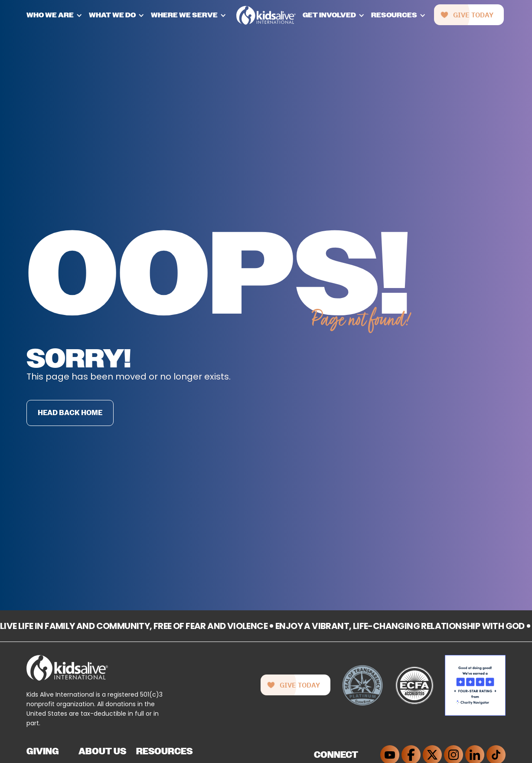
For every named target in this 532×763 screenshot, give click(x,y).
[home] (266, 15)
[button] (58, 15)
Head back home (70, 413)
